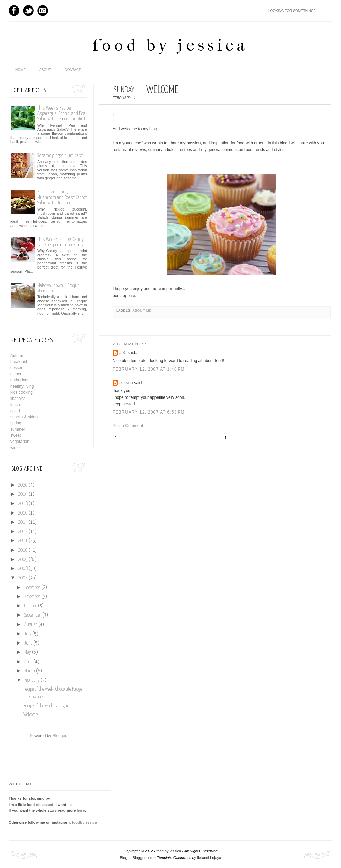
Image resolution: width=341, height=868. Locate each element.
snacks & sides (24, 417)
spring (16, 423)
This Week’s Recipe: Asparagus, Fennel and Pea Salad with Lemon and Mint (61, 113)
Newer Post (117, 436)
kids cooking (21, 392)
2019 (23, 494)
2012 (23, 532)
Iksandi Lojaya (209, 858)
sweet (16, 435)
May (28, 652)
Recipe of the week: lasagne (46, 706)
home (20, 70)
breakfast (19, 362)
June (28, 643)
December (32, 588)
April (28, 662)
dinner (16, 374)
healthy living (22, 386)
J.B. (123, 353)
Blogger (60, 736)
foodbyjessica (84, 822)
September (33, 615)
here (81, 810)
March (30, 671)
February (32, 680)
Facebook (14, 11)
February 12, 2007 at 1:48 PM (149, 369)
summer (18, 429)
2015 (23, 522)
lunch (15, 405)
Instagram (43, 11)
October (31, 606)
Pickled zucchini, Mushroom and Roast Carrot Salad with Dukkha (62, 197)
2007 (23, 578)
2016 (23, 513)
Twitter (28, 11)
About (45, 70)
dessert (17, 368)
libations (18, 399)
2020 (23, 485)
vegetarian (20, 442)
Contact (73, 70)
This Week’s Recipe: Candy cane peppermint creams (60, 242)
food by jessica (170, 45)
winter (16, 448)
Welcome (30, 715)
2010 (23, 550)
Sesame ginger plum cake (60, 155)
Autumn (17, 356)
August (31, 625)
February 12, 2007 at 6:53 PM (149, 412)
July (28, 634)
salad (15, 411)
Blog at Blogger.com (137, 858)
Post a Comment (128, 426)
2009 (23, 560)
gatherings (20, 380)
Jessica (126, 383)
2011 (23, 541)
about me (142, 310)
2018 (23, 504)
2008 (23, 569)
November (32, 597)
